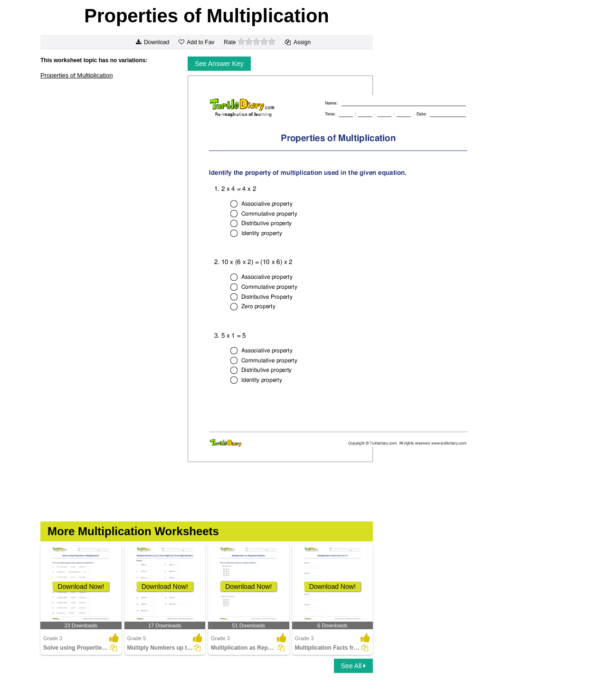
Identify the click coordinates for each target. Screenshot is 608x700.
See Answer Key (219, 64)
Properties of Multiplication (76, 75)
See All (353, 666)
